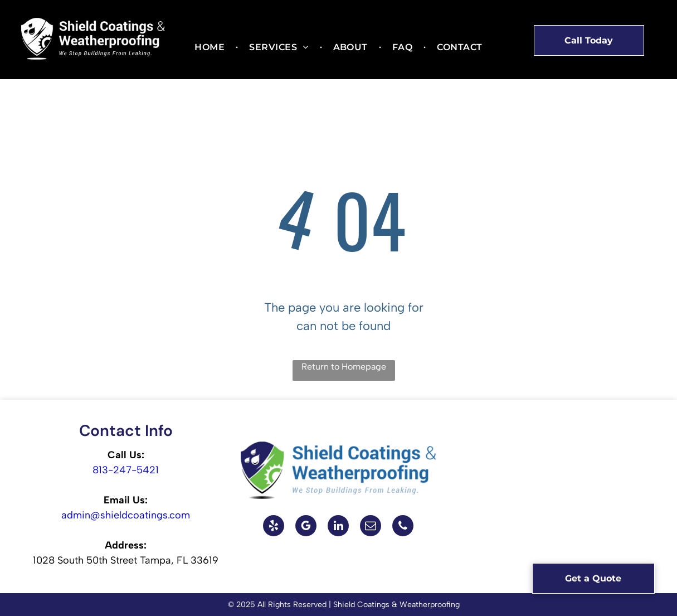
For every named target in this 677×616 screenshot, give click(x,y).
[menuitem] (211, 47)
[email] (371, 527)
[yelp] (274, 527)
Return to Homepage (344, 367)
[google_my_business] (306, 527)
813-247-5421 (126, 470)
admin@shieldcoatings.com (126, 515)
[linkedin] (338, 527)
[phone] (403, 527)
